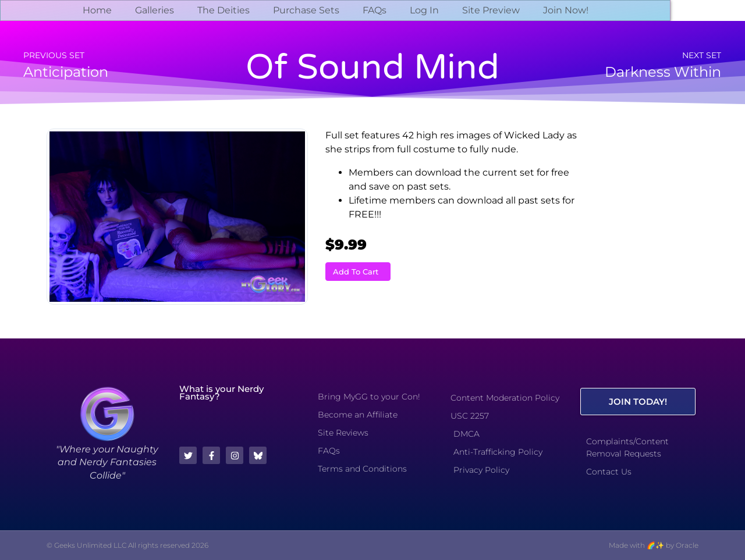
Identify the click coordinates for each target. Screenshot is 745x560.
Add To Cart (356, 272)
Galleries (155, 10)
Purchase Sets (306, 10)
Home (97, 10)
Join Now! (566, 10)
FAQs (375, 10)
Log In (424, 10)
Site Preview (491, 10)
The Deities (223, 10)
